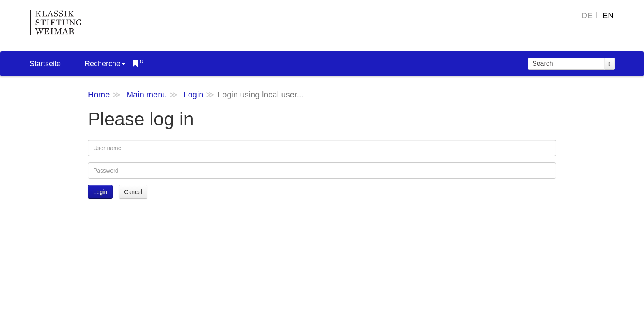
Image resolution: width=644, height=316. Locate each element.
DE (587, 15)
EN (608, 15)
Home (99, 95)
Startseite (45, 64)
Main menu (146, 95)
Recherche (105, 64)
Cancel (133, 192)
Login (194, 95)
